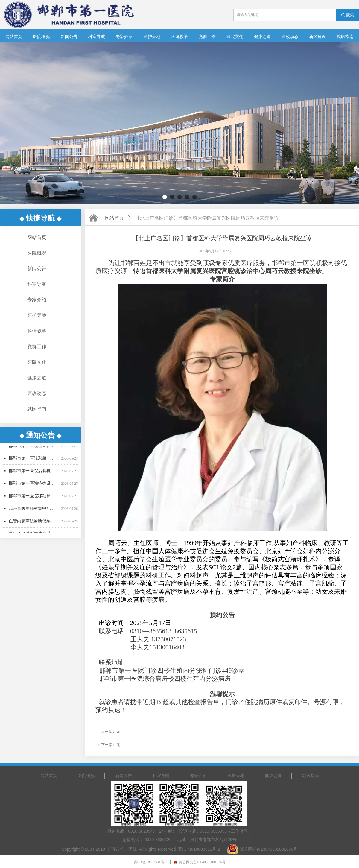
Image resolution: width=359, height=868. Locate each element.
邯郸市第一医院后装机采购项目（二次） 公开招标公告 (34, 474)
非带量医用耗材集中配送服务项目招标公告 (34, 512)
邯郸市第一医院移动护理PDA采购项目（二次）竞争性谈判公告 (34, 499)
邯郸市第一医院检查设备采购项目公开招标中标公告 (34, 449)
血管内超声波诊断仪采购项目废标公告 (34, 524)
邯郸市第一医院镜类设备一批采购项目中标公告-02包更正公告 (34, 487)
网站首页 (114, 218)
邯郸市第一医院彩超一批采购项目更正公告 (34, 462)
